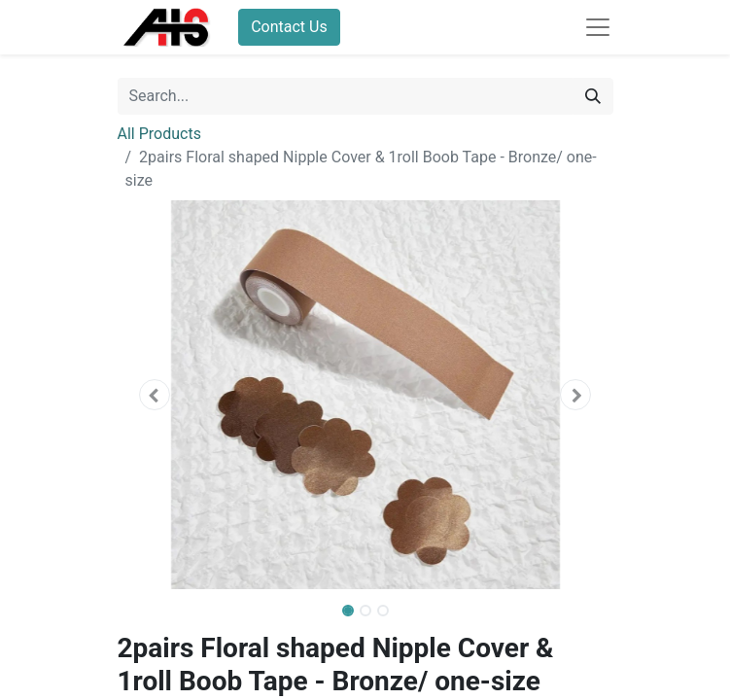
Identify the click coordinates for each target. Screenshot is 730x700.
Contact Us (289, 27)
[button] (155, 395)
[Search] (593, 96)
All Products (159, 134)
